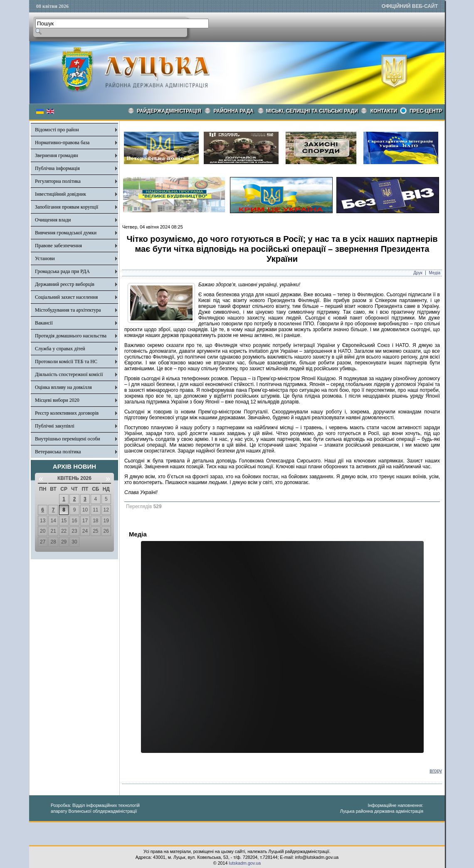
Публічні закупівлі (55, 426)
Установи (45, 258)
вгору (436, 771)
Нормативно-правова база (62, 143)
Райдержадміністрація (169, 111)
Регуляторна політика (58, 181)
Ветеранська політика (58, 452)
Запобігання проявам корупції (67, 207)
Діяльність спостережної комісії (69, 374)
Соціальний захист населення (66, 297)
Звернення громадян (57, 155)
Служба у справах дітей (60, 349)
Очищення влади (53, 220)
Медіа (435, 273)
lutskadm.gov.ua (245, 863)
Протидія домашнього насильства (71, 336)
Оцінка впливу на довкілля (63, 387)
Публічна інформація (57, 168)
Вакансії (44, 323)
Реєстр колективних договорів (67, 413)
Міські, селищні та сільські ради (312, 111)
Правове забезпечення (58, 246)
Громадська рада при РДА (62, 271)
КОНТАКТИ (384, 111)
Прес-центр (426, 111)
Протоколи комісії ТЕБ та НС (66, 361)
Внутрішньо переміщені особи (68, 439)
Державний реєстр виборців (65, 284)
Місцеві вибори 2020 (57, 400)
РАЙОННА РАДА (234, 111)
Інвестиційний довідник (60, 194)
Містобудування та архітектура (68, 310)
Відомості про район (57, 130)
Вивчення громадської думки (66, 233)
